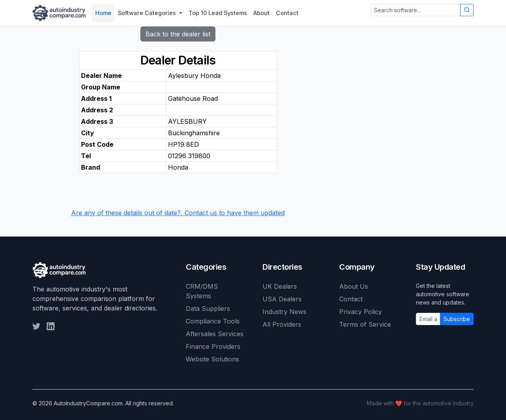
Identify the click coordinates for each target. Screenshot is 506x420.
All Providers (282, 324)
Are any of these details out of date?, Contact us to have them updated (178, 213)
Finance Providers (213, 346)
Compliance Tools (213, 321)
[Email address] (428, 319)
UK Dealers (280, 286)
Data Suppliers (208, 308)
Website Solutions (212, 359)
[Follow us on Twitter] (36, 326)
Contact (351, 299)
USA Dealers (282, 299)
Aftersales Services (215, 334)
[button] (150, 13)
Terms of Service (365, 324)
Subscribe (457, 319)
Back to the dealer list (178, 34)
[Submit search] (467, 10)
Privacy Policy (361, 312)
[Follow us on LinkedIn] (51, 326)
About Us (354, 286)
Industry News (284, 312)
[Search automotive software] (415, 10)
